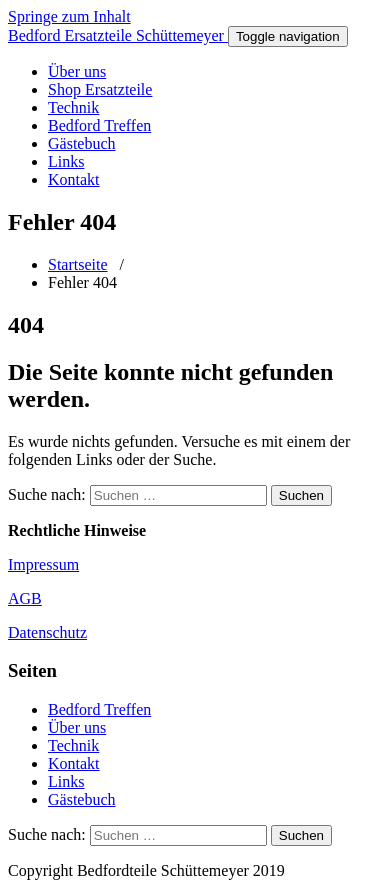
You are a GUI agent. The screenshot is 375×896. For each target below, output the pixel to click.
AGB (25, 598)
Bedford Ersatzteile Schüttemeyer (118, 35)
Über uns (77, 71)
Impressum (43, 564)
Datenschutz (47, 632)
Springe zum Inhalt (69, 16)
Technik (73, 107)
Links (66, 161)
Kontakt (74, 179)
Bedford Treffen (99, 125)
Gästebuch (82, 143)
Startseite (78, 264)
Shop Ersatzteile (100, 89)
